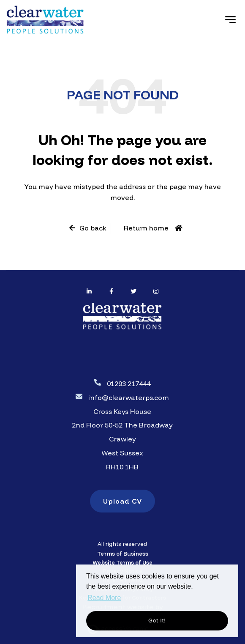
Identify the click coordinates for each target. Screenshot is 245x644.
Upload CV (122, 501)
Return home (146, 228)
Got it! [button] (157, 621)
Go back (93, 228)
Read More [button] (104, 598)
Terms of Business (123, 554)
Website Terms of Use (122, 562)
